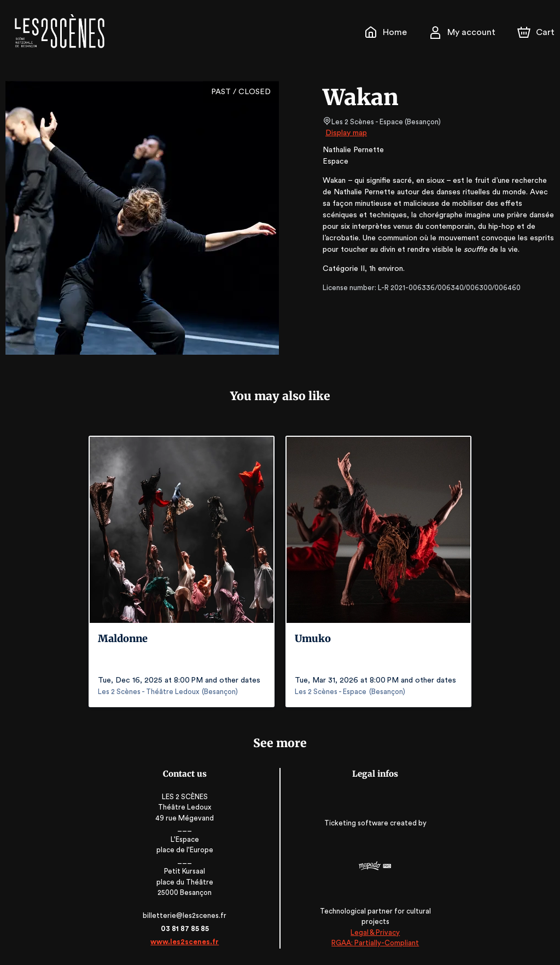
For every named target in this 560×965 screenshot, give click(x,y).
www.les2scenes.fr (186, 942)
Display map (346, 133)
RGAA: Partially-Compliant (374, 943)
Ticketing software (356, 823)
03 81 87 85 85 (186, 929)
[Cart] (537, 32)
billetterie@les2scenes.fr (186, 915)
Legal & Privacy (374, 932)
